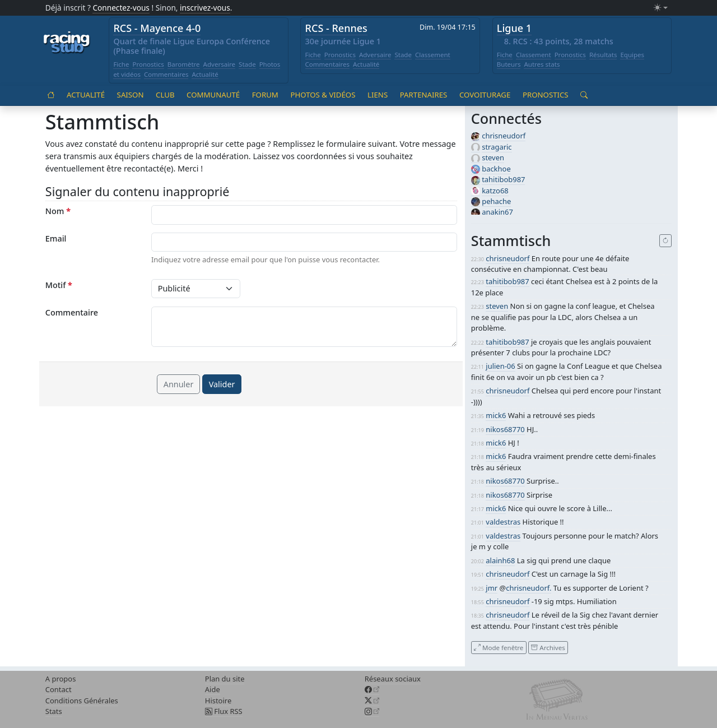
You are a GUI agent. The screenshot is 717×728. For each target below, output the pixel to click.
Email (56, 238)
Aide (213, 689)
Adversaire (220, 64)
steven (493, 157)
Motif (59, 285)
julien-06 (500, 366)
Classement (433, 55)
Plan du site (225, 679)
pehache (496, 201)
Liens (378, 95)
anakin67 (497, 212)
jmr (492, 588)
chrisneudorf (504, 136)
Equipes (632, 55)
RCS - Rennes (336, 28)
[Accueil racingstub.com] (67, 43)
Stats (54, 711)
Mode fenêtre (499, 647)
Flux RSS (224, 711)
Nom (58, 211)
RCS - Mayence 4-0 (157, 28)
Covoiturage (485, 95)
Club (165, 95)
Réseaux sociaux (393, 679)
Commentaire (72, 312)
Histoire (218, 701)
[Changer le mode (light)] (660, 8)
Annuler (179, 384)
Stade (247, 64)
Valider (222, 384)
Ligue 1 (514, 28)
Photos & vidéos (323, 95)
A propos (61, 679)
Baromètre (184, 64)
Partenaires (424, 95)
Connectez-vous (121, 8)
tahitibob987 (503, 179)
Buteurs (509, 64)
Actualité (205, 74)
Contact (59, 689)
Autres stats (542, 64)
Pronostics (148, 64)
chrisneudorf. (529, 588)
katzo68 (495, 191)
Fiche (121, 64)
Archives (548, 647)
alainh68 (500, 560)
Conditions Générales (82, 701)
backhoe (496, 169)
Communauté (213, 95)
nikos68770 (505, 429)
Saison (131, 95)
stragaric (497, 147)
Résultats (603, 55)
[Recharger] (666, 241)
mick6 (496, 415)
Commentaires (166, 74)
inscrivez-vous (205, 8)
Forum (265, 95)
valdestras (503, 522)
